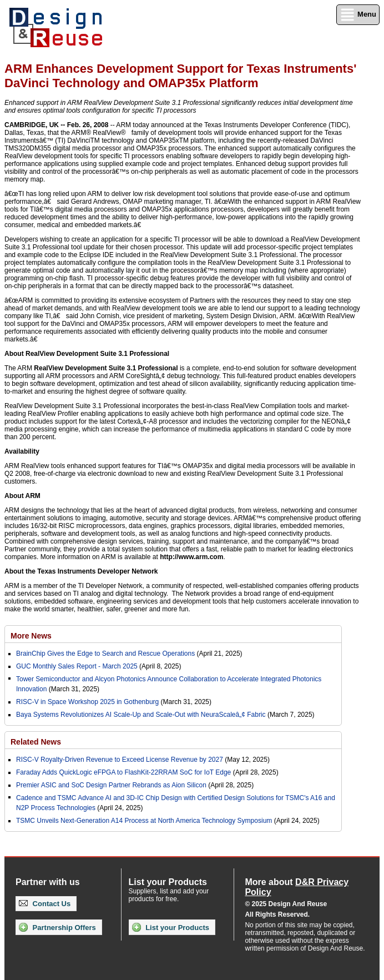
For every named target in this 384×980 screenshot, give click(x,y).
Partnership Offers (57, 927)
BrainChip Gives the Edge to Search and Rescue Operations (105, 654)
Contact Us (45, 904)
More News (31, 636)
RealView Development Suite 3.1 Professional (106, 368)
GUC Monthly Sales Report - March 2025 (77, 666)
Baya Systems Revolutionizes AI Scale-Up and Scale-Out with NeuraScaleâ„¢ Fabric (141, 715)
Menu (358, 15)
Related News (36, 742)
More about (297, 887)
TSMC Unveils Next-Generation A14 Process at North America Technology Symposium (144, 821)
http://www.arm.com (191, 557)
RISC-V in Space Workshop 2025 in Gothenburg (87, 702)
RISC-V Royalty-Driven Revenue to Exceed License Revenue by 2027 (120, 760)
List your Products (171, 927)
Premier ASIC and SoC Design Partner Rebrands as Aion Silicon (112, 785)
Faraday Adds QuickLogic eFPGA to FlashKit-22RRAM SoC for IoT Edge (123, 772)
